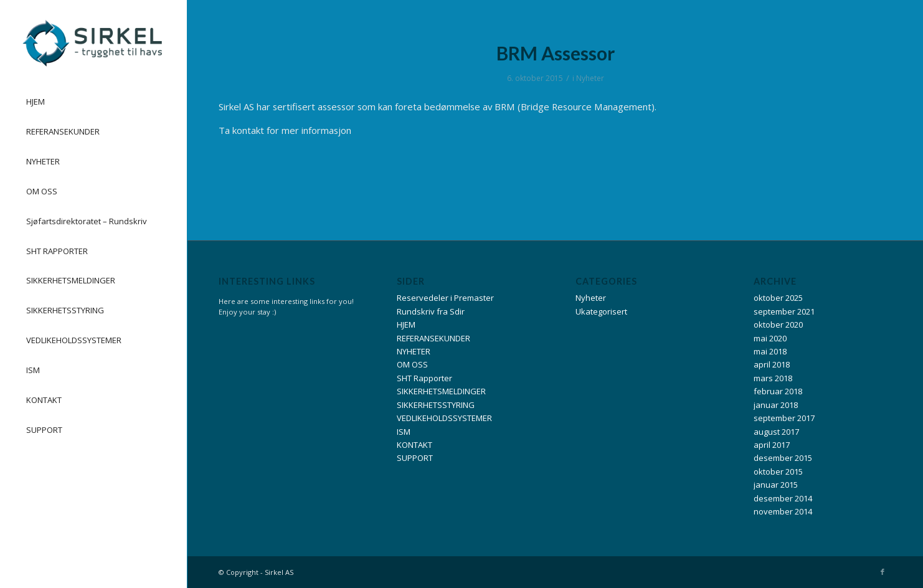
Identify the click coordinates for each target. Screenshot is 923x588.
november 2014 (783, 511)
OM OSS (412, 364)
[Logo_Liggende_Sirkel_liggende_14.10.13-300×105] (92, 43)
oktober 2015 (778, 472)
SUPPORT (415, 458)
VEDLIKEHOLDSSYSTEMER (444, 418)
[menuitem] (93, 102)
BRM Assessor (556, 53)
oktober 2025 (778, 298)
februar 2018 (778, 391)
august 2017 (776, 432)
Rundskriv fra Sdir (431, 311)
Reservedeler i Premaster (445, 298)
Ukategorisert (601, 311)
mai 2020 (770, 338)
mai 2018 (770, 351)
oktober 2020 (778, 325)
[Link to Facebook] (883, 572)
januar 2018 (776, 405)
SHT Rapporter (424, 378)
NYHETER (414, 351)
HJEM (406, 325)
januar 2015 (776, 485)
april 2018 (772, 364)
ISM (404, 432)
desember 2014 (783, 498)
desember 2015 (783, 458)
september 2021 (784, 311)
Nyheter (590, 78)
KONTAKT (414, 445)
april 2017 (772, 445)
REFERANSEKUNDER (433, 338)
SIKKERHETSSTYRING (436, 405)
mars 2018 (773, 378)
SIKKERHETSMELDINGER (441, 391)
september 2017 (784, 418)
